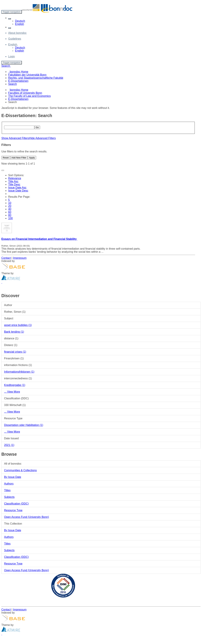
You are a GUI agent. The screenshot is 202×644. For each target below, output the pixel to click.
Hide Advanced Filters (43, 138)
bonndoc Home (19, 90)
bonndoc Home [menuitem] (18, 72)
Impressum (20, 258)
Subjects (9, 497)
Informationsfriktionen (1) (19, 372)
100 (11, 218)
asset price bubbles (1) (18, 325)
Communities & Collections (20, 470)
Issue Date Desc (18, 191)
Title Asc (13, 181)
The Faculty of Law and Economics (29, 96)
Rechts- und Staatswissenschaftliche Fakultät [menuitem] (36, 78)
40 (10, 209)
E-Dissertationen (18, 99)
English (19, 24)
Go (37, 127)
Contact (6, 258)
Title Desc (14, 184)
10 (10, 203)
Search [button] (6, 66)
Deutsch (20, 21)
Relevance (15, 178)
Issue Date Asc (17, 188)
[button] (10, 19)
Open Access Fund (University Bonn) (26, 517)
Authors (9, 484)
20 (10, 206)
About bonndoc (17, 33)
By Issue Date (13, 477)
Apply (32, 158)
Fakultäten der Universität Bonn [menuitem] (27, 75)
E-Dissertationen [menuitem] (18, 81)
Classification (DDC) (16, 504)
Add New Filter (19, 158)
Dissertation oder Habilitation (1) (24, 425)
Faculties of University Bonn (25, 93)
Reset (6, 158)
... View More (12, 392)
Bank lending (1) (14, 332)
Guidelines (15, 39)
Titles (7, 490)
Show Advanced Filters (15, 138)
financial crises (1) (15, 352)
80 (10, 215)
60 (10, 212)
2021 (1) (9, 445)
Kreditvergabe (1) (15, 385)
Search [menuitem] (13, 84)
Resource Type (13, 510)
